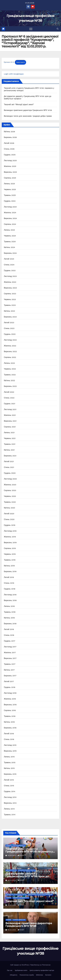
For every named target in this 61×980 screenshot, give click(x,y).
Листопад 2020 (10, 479)
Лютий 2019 (9, 577)
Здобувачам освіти (21, 970)
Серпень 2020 (10, 490)
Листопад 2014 (10, 797)
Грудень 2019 (10, 525)
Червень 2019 (10, 554)
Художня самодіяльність (21, 898)
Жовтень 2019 (10, 537)
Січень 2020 (9, 519)
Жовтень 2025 (10, 166)
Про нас (10, 970)
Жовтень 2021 (10, 415)
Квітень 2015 (9, 768)
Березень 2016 (10, 728)
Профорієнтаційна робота (27, 870)
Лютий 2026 (9, 143)
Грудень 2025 (10, 155)
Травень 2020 (10, 502)
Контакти (48, 975)
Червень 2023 (10, 299)
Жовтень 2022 (10, 346)
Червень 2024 (10, 236)
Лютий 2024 (9, 259)
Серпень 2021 (10, 427)
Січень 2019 (9, 583)
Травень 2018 (10, 612)
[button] (58, 29)
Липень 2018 (9, 606)
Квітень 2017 (9, 670)
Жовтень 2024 (10, 213)
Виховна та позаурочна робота (16, 894)
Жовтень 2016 (10, 699)
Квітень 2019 (9, 566)
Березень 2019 (10, 571)
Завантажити (20, 62)
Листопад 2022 (10, 340)
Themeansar (46, 965)
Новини (9, 845)
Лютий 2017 (9, 681)
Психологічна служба (27, 975)
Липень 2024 (9, 230)
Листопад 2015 (10, 745)
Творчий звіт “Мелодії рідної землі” (19, 104)
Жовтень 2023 (10, 282)
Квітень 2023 (9, 311)
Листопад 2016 (10, 693)
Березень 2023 (10, 317)
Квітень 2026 (9, 132)
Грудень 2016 (10, 687)
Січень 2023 (9, 328)
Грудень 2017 (10, 641)
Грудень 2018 (10, 589)
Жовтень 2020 (10, 485)
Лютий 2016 (9, 734)
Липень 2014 (9, 809)
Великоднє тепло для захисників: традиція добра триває (28, 116)
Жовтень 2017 (10, 653)
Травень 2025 (10, 195)
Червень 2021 (10, 438)
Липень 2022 (9, 363)
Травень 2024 (10, 242)
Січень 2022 (9, 398)
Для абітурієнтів (11, 870)
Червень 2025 (10, 189)
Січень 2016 (9, 739)
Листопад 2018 (10, 595)
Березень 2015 (10, 774)
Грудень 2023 (10, 270)
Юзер (21, 855)
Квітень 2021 (9, 450)
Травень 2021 (10, 444)
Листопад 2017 (10, 647)
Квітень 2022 (9, 380)
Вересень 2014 (10, 803)
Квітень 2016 (9, 722)
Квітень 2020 (9, 508)
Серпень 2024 (10, 224)
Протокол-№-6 (9, 62)
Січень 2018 (9, 635)
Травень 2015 (10, 762)
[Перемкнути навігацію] (31, 29)
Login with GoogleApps (14, 74)
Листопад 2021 (10, 409)
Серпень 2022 (10, 357)
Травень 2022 (10, 375)
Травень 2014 (10, 815)
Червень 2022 (10, 369)
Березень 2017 (10, 676)
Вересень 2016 (10, 705)
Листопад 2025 (10, 160)
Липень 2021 (9, 433)
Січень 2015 (9, 786)
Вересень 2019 (10, 543)
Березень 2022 (10, 386)
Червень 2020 (10, 496)
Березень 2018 (10, 624)
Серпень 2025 (10, 178)
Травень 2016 (10, 716)
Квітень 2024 (9, 247)
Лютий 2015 (9, 780)
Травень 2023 (10, 305)
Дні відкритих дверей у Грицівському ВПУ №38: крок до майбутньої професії (27, 876)
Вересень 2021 (10, 421)
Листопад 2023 (10, 276)
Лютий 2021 (9, 461)
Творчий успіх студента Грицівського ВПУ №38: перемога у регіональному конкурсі (29, 852)
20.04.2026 (12, 855)
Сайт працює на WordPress (20, 965)
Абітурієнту (14, 975)
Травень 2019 (10, 560)
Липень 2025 (9, 184)
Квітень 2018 (9, 618)
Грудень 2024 (10, 201)
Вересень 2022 (10, 352)
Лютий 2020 (9, 514)
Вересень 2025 (10, 172)
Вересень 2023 (10, 288)
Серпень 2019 (10, 548)
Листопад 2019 (10, 531)
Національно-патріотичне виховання (40, 894)
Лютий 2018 (9, 629)
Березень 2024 (10, 253)
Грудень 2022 (10, 334)
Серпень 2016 (10, 710)
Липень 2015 (9, 757)
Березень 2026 (10, 137)
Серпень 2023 (10, 294)
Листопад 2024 (10, 207)
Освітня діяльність (19, 845)
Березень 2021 (10, 456)
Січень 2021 (9, 467)
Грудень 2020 (10, 473)
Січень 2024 (9, 265)
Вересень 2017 (10, 658)
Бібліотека (39, 975)
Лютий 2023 (9, 323)
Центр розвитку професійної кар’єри (42, 970)
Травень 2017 (10, 664)
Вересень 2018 (10, 600)
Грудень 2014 (10, 791)
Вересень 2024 (10, 218)
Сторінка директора (19, 920)
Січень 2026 (9, 149)
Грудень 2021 (10, 404)
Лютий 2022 (9, 392)
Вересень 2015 (10, 751)
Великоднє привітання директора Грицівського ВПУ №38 (28, 110)
